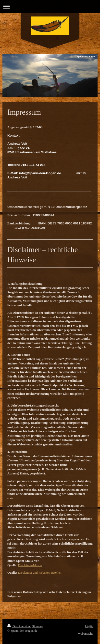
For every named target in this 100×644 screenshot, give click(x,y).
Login (89, 626)
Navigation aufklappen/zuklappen (50, 7)
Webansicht (85, 634)
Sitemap (37, 626)
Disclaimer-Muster (30, 565)
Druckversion (19, 626)
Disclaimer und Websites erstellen (40, 573)
